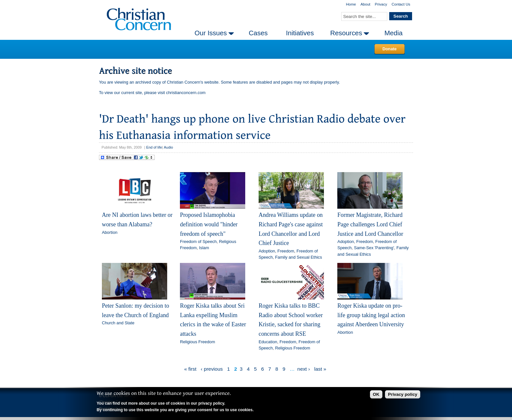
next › (304, 369)
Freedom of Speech (198, 242)
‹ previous (212, 369)
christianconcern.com (186, 93)
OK (376, 394)
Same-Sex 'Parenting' (374, 248)
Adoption (267, 251)
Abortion (110, 232)
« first (190, 369)
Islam (204, 248)
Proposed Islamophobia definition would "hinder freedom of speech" (209, 224)
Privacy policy (403, 394)
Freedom (286, 251)
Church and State (118, 323)
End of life (154, 147)
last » (320, 369)
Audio (168, 147)
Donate (389, 49)
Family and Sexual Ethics (298, 257)
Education (268, 342)
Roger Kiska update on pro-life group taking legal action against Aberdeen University (371, 315)
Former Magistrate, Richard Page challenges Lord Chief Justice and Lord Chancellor (370, 224)
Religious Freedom (197, 342)
